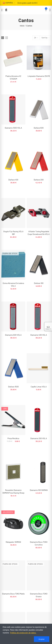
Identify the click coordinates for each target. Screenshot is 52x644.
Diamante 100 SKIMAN (39, 490)
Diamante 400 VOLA (39, 335)
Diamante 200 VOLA (39, 438)
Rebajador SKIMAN (13, 542)
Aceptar (42, 639)
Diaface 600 (39, 128)
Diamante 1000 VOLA (13, 128)
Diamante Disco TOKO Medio (13, 594)
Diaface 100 (39, 283)
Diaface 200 (39, 180)
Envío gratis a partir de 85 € (27, 3)
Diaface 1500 (13, 387)
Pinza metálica (13, 438)
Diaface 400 (13, 180)
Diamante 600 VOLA (13, 335)
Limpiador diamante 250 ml (39, 76)
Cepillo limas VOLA (39, 387)
